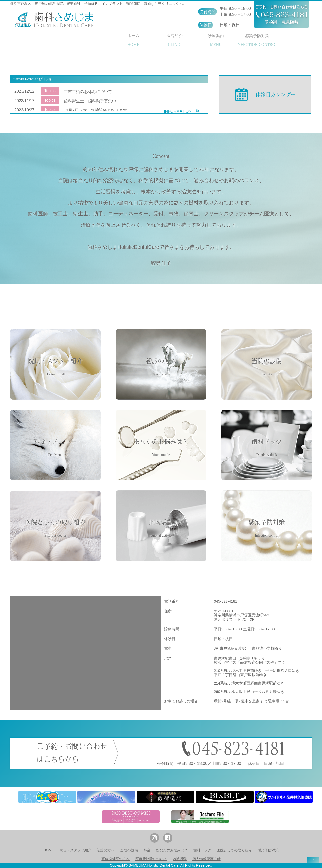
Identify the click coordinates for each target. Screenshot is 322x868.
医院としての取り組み (234, 850)
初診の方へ (106, 850)
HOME (49, 850)
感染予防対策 (268, 850)
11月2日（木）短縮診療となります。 (97, 110)
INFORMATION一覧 (182, 111)
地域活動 (180, 859)
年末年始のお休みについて (88, 92)
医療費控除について (151, 859)
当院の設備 (129, 850)
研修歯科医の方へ (115, 859)
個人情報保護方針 (207, 859)
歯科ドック (202, 850)
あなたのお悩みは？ (172, 850)
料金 (147, 850)
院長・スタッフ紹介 (75, 850)
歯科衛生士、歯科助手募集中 (90, 101)
